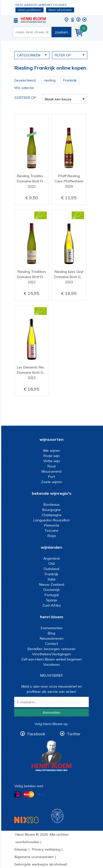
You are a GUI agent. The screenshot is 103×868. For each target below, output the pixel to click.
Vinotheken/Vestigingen (51, 654)
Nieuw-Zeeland (52, 584)
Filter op (70, 55)
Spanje (52, 600)
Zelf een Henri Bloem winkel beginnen (51, 659)
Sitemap (21, 849)
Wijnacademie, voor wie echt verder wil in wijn (57, 816)
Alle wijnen (51, 451)
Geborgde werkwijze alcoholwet (41, 864)
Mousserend (51, 471)
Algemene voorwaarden (34, 857)
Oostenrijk (51, 590)
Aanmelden (51, 712)
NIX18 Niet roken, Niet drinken (26, 820)
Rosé (52, 466)
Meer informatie (60, 10)
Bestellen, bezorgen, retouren (51, 649)
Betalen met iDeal (18, 795)
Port (51, 477)
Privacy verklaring (46, 849)
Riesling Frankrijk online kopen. (33, 20)
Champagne (52, 515)
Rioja (52, 536)
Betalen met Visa (42, 795)
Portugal (52, 595)
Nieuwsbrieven (52, 638)
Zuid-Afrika (51, 605)
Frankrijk (51, 574)
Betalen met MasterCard (29, 794)
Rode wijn (52, 456)
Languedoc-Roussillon (51, 520)
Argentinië (52, 558)
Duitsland (51, 569)
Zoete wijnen (52, 482)
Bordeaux (51, 504)
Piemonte (52, 525)
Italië (52, 579)
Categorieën (32, 55)
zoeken (61, 32)
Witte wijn (52, 461)
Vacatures (52, 664)
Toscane (51, 531)
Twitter (74, 734)
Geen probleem (29, 10)
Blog (51, 633)
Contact (51, 644)
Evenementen (52, 628)
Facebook (36, 734)
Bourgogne (51, 510)
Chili (51, 564)
